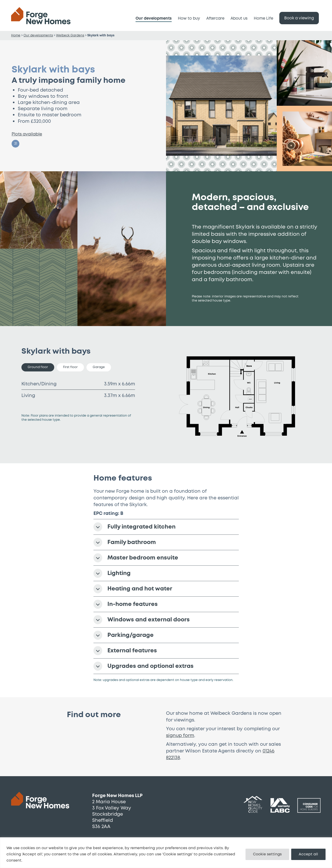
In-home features (126, 604)
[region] (166, 853)
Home (16, 35)
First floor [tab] (70, 367)
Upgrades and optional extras (144, 666)
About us (239, 18)
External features (125, 651)
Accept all (308, 854)
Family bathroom (125, 542)
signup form (180, 736)
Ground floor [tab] (38, 367)
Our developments (154, 18)
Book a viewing (299, 18)
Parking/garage (124, 635)
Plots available (27, 134)
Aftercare (215, 18)
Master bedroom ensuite (136, 558)
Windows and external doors (142, 620)
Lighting (112, 573)
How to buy (189, 18)
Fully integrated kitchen (135, 527)
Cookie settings (267, 854)
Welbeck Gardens (70, 35)
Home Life (263, 18)
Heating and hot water (133, 589)
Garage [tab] (99, 367)
